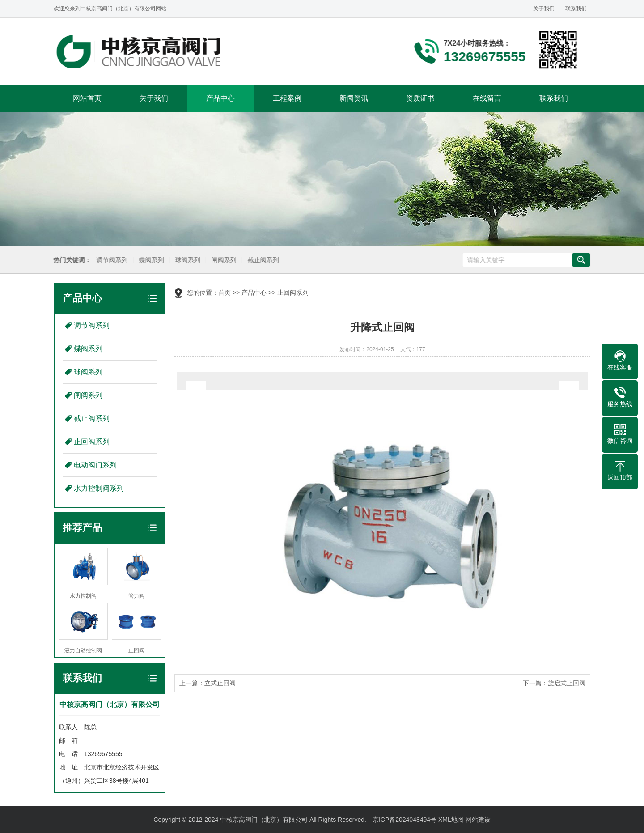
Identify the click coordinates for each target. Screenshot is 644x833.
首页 (225, 293)
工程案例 (287, 98)
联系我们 (576, 8)
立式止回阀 (220, 683)
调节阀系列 (111, 260)
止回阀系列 (92, 442)
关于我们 (544, 8)
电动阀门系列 (95, 465)
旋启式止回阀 (567, 683)
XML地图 (451, 820)
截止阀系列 (263, 260)
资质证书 (420, 98)
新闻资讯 (354, 98)
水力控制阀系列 (99, 488)
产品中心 (220, 98)
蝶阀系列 (151, 260)
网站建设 (478, 820)
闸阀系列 (223, 260)
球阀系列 (187, 260)
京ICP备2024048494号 (405, 820)
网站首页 (87, 98)
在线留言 (487, 98)
